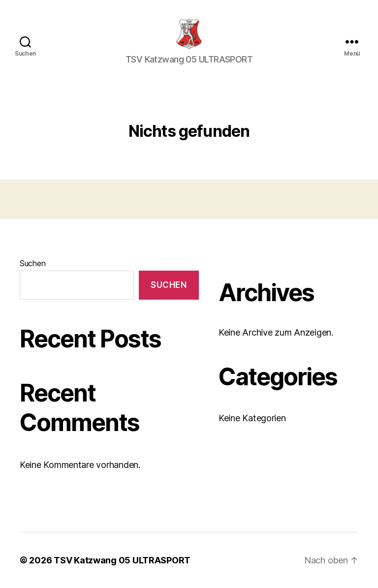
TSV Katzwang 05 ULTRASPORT (122, 560)
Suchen (32, 263)
